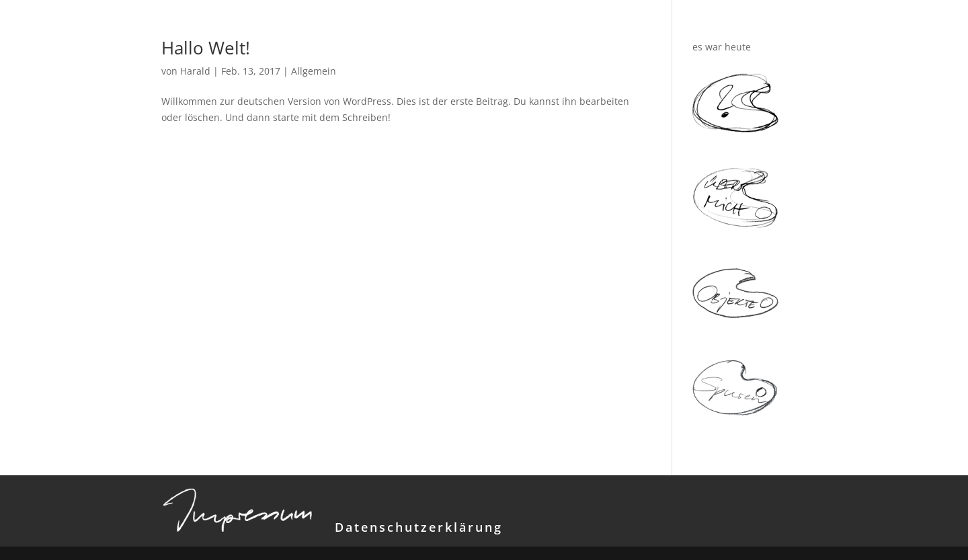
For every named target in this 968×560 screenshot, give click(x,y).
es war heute (722, 47)
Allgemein (314, 71)
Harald (195, 71)
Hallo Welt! (206, 48)
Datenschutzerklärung (419, 527)
